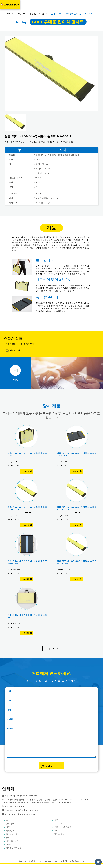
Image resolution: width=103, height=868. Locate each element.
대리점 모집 (13, 350)
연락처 (9, 845)
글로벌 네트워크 (13, 834)
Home (9, 14)
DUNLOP (17, 14)
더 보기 (51, 649)
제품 (8, 827)
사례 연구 (10, 831)
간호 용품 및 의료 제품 (64, 827)
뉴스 (8, 838)
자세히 (26, 471)
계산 (56, 830)
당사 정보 (10, 824)
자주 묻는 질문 (12, 841)
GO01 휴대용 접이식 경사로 (35, 14)
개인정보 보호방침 (14, 848)
